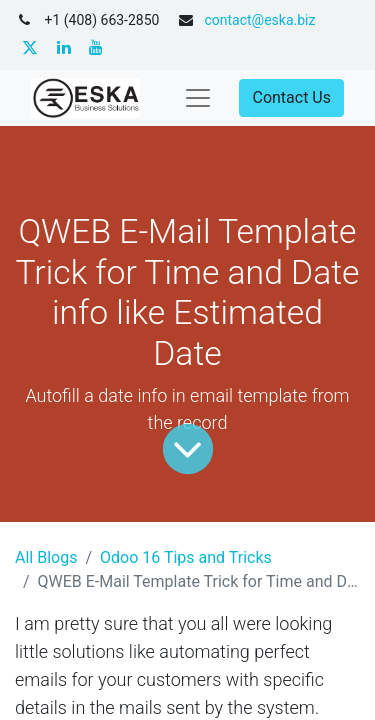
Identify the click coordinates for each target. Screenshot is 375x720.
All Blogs (46, 557)
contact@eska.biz (259, 20)
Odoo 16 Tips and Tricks (186, 557)
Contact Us (291, 97)
